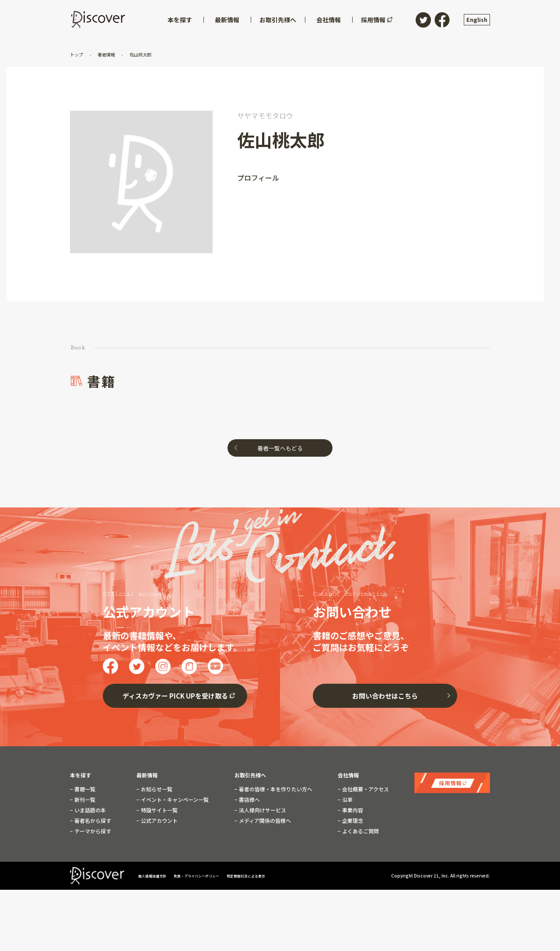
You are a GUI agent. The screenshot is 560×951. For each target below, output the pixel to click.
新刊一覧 (84, 800)
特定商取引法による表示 (273, 876)
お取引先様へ (250, 775)
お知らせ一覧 (156, 789)
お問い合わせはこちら (385, 696)
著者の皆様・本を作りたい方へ (275, 789)
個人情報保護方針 (156, 876)
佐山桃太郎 (150, 54)
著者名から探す (92, 821)
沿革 (347, 800)
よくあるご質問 (360, 831)
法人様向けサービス (262, 810)
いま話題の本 (89, 810)
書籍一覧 (84, 789)
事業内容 (352, 810)
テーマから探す (92, 831)
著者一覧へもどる (280, 448)
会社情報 (348, 775)
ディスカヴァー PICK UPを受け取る (175, 696)
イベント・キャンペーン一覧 (174, 800)
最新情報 (147, 775)
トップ (79, 54)
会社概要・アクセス (365, 789)
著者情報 (112, 54)
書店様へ (249, 800)
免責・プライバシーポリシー (212, 876)
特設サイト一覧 (159, 810)
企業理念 (352, 821)
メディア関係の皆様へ (264, 821)
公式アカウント (159, 821)
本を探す (80, 775)
